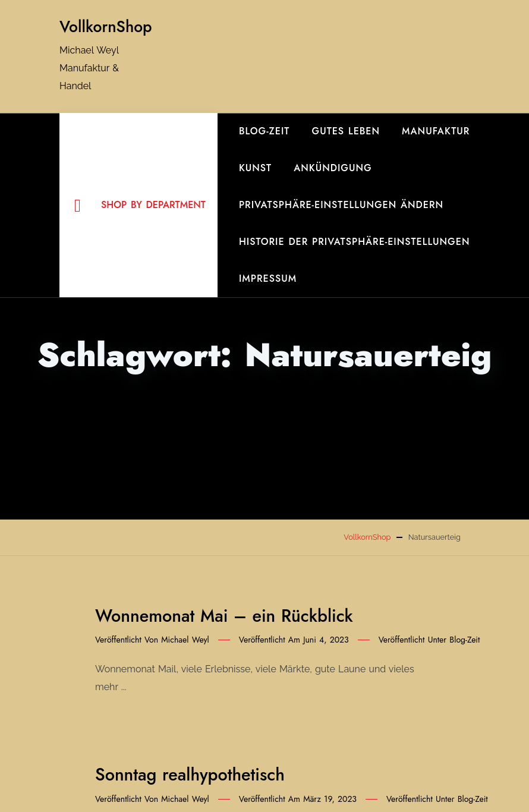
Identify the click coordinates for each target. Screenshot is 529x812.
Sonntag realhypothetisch (190, 775)
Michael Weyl (185, 640)
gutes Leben (346, 131)
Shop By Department (140, 206)
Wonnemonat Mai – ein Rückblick (224, 616)
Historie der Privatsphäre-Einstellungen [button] (355, 242)
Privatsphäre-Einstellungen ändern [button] (341, 205)
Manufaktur (436, 131)
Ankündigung (333, 168)
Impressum (268, 278)
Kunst (255, 168)
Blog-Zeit (264, 131)
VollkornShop (106, 27)
